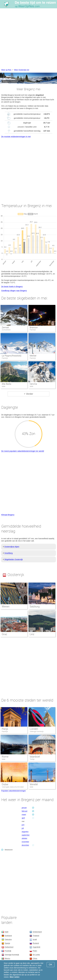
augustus (25, 832)
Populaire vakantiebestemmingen (14, 791)
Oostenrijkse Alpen (12, 547)
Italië (4, 759)
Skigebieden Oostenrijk (14, 559)
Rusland (36, 943)
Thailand (36, 936)
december (25, 845)
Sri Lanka (36, 955)
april (23, 818)
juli (23, 828)
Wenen (6, 607)
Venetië (34, 784)
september (26, 835)
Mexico (7, 958)
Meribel (33, 356)
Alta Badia (6, 384)
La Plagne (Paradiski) (11, 356)
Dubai (5, 784)
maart (24, 815)
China (35, 958)
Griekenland (37, 932)
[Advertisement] (29, 39)
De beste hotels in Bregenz (12, 287)
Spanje (7, 943)
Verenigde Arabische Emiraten (13, 787)
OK (51, 964)
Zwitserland (9, 947)
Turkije (32, 759)
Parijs (5, 729)
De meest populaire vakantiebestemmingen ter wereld (23, 451)
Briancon (34, 327)
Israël (35, 939)
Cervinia (33, 384)
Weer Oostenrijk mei (22, 70)
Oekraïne (8, 939)
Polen (35, 951)
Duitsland (8, 936)
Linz (32, 634)
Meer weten (15, 977)
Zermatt (5, 327)
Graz (4, 634)
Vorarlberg (8, 553)
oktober (24, 838)
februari (24, 811)
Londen (34, 729)
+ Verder (28, 394)
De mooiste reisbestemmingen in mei (16, 137)
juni (23, 825)
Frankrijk (5, 731)
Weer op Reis (6, 70)
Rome (5, 757)
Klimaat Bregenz (8, 515)
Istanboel (35, 757)
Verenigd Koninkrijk (37, 731)
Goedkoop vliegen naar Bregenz (14, 291)
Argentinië (37, 947)
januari (24, 808)
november (25, 842)
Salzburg (35, 607)
